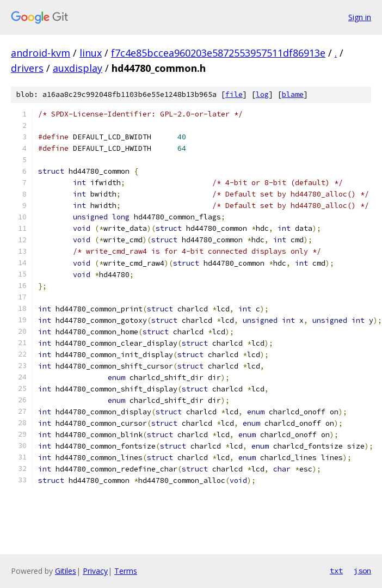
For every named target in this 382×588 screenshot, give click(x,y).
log (262, 94)
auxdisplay (78, 68)
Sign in (360, 17)
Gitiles (66, 571)
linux (91, 53)
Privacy (95, 571)
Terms (126, 571)
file (234, 94)
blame (293, 94)
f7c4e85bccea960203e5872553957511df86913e (218, 53)
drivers (27, 68)
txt (336, 571)
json (362, 571)
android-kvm (41, 53)
